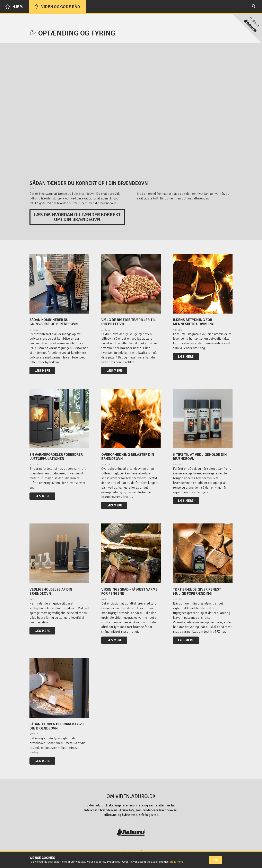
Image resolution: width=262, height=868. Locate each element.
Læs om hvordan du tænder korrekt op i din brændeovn (77, 217)
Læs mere (42, 371)
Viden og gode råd (57, 7)
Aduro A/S (127, 810)
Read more (177, 862)
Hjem (14, 7)
